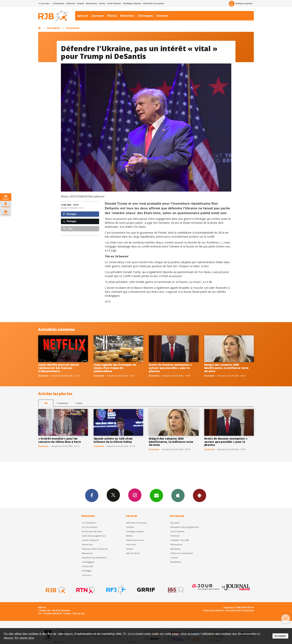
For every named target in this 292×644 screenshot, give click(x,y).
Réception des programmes (185, 527)
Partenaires (176, 544)
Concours (87, 575)
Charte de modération (182, 553)
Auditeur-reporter (241, 4)
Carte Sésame (114, 3)
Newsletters (156, 495)
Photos (112, 16)
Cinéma (130, 527)
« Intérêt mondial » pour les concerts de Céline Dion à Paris (59, 440)
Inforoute (71, 3)
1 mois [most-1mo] (79, 403)
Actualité (53, 28)
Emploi (80, 3)
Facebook (92, 495)
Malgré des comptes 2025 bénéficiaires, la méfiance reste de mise (226, 368)
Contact (174, 558)
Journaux (98, 16)
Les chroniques (90, 527)
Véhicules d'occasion (153, 3)
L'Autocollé (87, 566)
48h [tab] (46, 403)
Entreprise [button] (58, 3)
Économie (73, 28)
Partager (70, 214)
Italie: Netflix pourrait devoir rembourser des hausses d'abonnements (59, 368)
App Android (200, 495)
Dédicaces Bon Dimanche (95, 549)
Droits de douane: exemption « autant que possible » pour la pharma (170, 368)
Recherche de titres (92, 531)
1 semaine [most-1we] (62, 403)
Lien (68, 229)
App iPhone (178, 495)
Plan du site (79, 613)
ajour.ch (82, 16)
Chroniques (145, 16)
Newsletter (176, 562)
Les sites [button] (44, 3)
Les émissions (89, 523)
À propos (175, 523)
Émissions (127, 16)
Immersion (87, 544)
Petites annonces (135, 540)
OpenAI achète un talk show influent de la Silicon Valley (113, 440)
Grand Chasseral (90, 540)
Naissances (92, 3)
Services (162, 16)
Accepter (280, 636)
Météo (129, 536)
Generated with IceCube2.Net (240, 610)
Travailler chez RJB (180, 540)
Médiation (176, 549)
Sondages (87, 571)
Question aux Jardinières (94, 558)
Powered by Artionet (214, 610)
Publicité (175, 536)
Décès (102, 3)
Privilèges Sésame (132, 3)
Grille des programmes (94, 536)
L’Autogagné (88, 562)
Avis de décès (133, 553)
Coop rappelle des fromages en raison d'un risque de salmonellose (115, 368)
